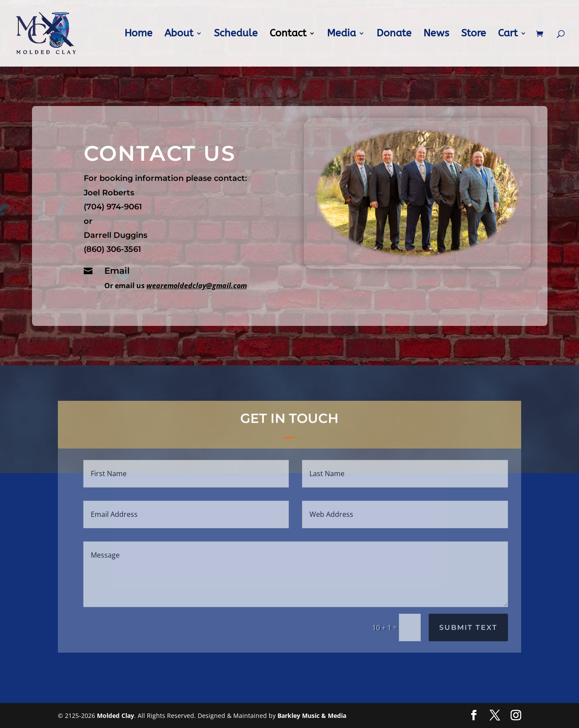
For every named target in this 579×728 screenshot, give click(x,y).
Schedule (236, 35)
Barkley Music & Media (312, 716)
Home (139, 35)
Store (474, 35)
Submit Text (468, 627)
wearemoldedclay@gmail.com (203, 280)
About (179, 35)
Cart (508, 35)
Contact (288, 35)
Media (341, 35)
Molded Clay (115, 716)
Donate (394, 35)
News (436, 35)
